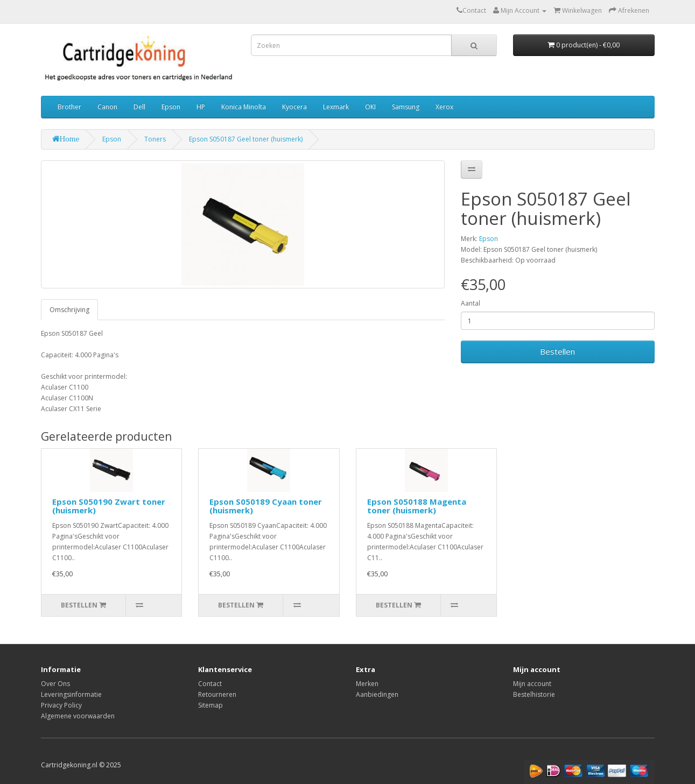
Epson (171, 107)
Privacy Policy (61, 705)
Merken (367, 684)
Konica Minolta (244, 107)
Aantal (471, 303)
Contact (210, 684)
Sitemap (210, 705)
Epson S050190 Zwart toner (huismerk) (109, 506)
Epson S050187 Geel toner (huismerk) (246, 139)
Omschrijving (69, 310)
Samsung (406, 107)
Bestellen (557, 351)
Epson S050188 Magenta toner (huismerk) (417, 506)
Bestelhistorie (534, 694)
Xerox (444, 107)
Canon (107, 107)
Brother (69, 107)
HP (201, 107)
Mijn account (532, 684)
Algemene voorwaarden (78, 716)
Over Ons (55, 684)
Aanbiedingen (377, 694)
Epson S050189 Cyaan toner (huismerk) (266, 506)
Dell (139, 107)
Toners (155, 139)
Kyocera (294, 107)
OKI (370, 107)
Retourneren (217, 694)
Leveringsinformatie (71, 694)
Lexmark (336, 107)
